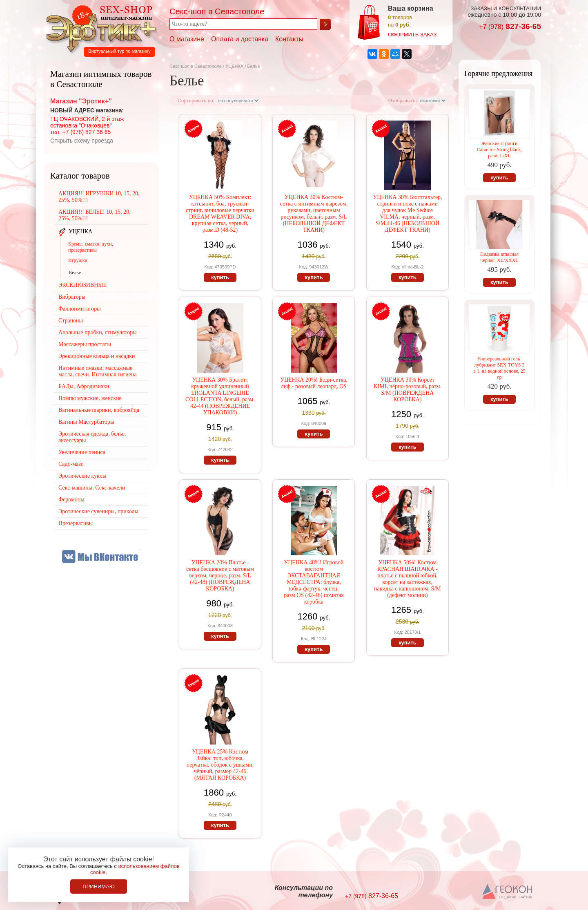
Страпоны (71, 321)
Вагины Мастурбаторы (86, 422)
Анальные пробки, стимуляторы (98, 332)
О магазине (187, 39)
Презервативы (76, 523)
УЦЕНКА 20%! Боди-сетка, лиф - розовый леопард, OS (314, 383)
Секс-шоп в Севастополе (196, 66)
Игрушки (78, 260)
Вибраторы (72, 297)
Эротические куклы (82, 476)
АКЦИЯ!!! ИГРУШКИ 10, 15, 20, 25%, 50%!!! (99, 197)
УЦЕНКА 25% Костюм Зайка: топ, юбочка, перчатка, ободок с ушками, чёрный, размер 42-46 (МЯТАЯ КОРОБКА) (220, 765)
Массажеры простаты (85, 344)
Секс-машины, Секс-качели (92, 488)
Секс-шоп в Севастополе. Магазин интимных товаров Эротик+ (99, 28)
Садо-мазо (71, 464)
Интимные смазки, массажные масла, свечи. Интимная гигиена (98, 371)
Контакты (289, 39)
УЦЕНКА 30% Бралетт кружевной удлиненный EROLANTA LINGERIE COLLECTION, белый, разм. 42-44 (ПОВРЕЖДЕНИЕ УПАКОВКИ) (220, 396)
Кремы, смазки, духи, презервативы (91, 247)
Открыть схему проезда (82, 141)
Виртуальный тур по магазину (119, 51)
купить (220, 277)
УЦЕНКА (234, 66)
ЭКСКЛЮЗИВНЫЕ (82, 285)
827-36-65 (510, 26)
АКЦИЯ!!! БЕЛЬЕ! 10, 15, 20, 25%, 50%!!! (95, 215)
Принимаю (99, 887)
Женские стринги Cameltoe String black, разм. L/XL (499, 150)
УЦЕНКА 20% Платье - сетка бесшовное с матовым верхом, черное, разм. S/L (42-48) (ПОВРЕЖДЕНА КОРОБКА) (220, 576)
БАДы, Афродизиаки (84, 386)
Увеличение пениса (82, 452)
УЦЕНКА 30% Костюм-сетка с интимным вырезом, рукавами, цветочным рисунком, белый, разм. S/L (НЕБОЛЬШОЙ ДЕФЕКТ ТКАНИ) (314, 214)
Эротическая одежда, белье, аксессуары (92, 437)
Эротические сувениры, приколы (98, 511)
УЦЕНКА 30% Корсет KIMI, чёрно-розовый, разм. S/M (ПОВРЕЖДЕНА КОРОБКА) (408, 390)
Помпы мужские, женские (90, 398)
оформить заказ (412, 35)
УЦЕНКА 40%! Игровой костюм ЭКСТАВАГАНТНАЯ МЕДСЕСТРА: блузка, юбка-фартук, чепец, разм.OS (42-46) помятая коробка (314, 582)
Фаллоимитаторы (80, 309)
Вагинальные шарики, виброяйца (99, 410)
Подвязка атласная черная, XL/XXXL (499, 257)
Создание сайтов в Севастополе (508, 892)
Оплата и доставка (240, 39)
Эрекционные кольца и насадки (97, 356)
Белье (75, 273)
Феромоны (71, 500)
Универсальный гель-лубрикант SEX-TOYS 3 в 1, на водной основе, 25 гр (499, 368)
